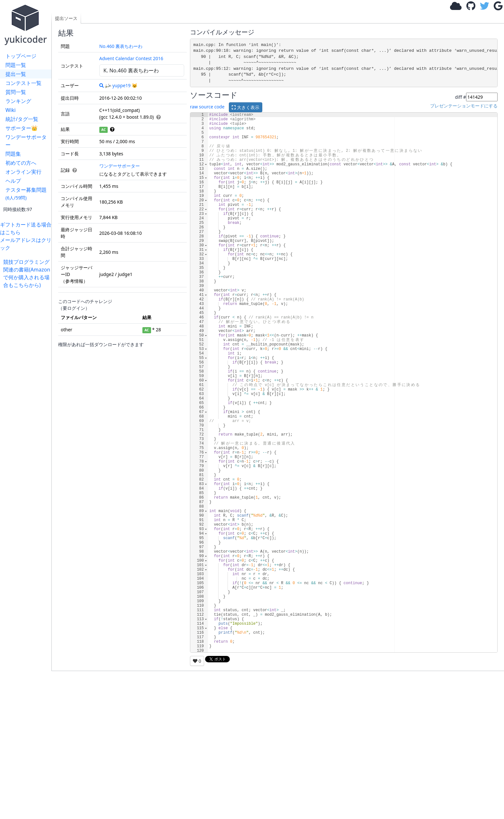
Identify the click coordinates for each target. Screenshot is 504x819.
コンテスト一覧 (23, 83)
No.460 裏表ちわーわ (121, 46)
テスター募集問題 (26, 193)
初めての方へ (21, 163)
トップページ (21, 56)
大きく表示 (246, 107)
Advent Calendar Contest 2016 (131, 58)
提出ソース (66, 18)
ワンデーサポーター (26, 141)
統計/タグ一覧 (22, 119)
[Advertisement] (27, 385)
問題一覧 (16, 65)
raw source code (207, 107)
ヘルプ (13, 181)
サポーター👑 (22, 128)
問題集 (13, 154)
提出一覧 (16, 74)
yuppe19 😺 (121, 85)
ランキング (18, 101)
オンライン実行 (23, 172)
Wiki (11, 110)
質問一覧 (16, 92)
